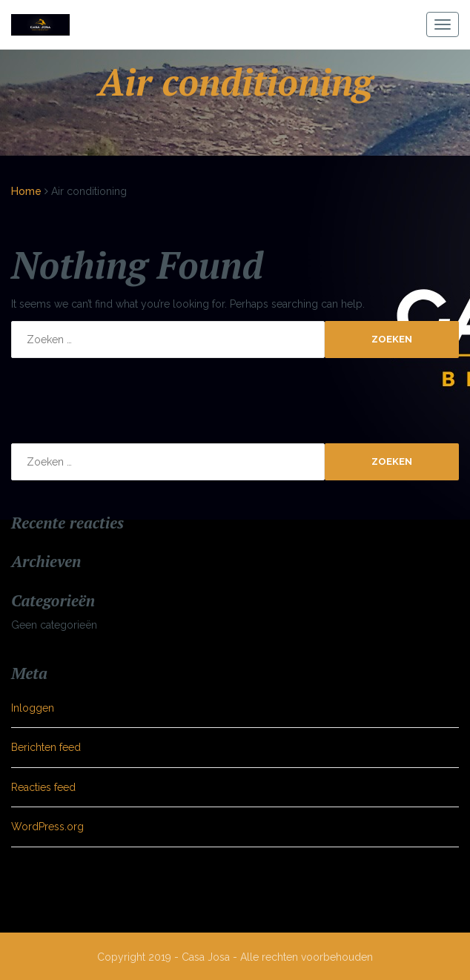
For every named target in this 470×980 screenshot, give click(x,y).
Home (26, 191)
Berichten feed (46, 747)
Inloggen (33, 708)
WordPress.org (47, 827)
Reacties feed (43, 787)
